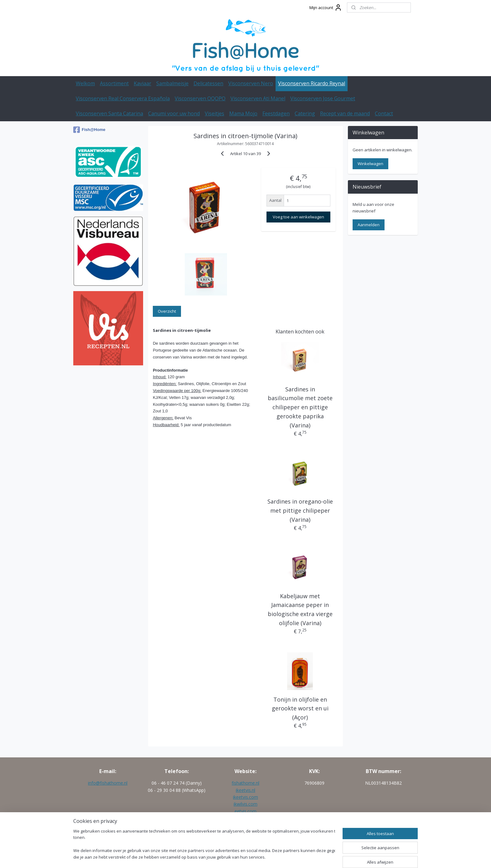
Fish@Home (89, 130)
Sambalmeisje (172, 83)
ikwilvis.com (246, 804)
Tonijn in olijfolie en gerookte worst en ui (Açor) (300, 709)
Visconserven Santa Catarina (109, 113)
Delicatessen (208, 83)
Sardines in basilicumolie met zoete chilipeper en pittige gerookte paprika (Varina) (300, 407)
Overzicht (167, 311)
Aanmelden (369, 225)
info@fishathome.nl (108, 783)
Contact (384, 113)
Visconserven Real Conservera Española (123, 98)
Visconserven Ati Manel (258, 98)
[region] (204, 845)
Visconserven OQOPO (200, 98)
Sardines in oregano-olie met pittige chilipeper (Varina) (300, 510)
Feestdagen (276, 113)
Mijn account (326, 8)
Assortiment (114, 83)
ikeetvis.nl (246, 790)
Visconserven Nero (251, 83)
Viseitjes (214, 113)
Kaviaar (142, 83)
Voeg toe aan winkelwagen (298, 217)
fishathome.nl (246, 783)
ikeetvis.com (246, 797)
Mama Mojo (243, 113)
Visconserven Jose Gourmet (323, 98)
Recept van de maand (345, 113)
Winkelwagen (370, 164)
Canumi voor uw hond (174, 113)
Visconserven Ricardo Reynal (312, 83)
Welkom (85, 83)
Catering (305, 113)
